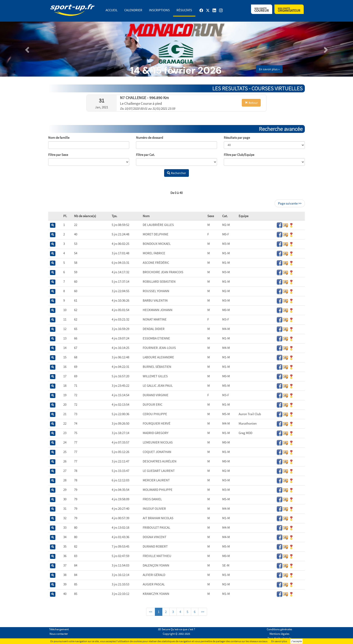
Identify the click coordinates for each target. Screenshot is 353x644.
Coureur (262, 10)
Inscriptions (159, 10)
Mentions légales (279, 634)
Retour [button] (251, 103)
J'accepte (296, 641)
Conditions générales (279, 629)
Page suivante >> (290, 203)
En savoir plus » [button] (269, 69)
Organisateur (289, 10)
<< (151, 612)
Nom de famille (59, 138)
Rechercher (176, 173)
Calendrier (133, 10)
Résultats (184, 10)
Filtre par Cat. (145, 155)
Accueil (112, 10)
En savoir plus (279, 641)
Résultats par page (237, 138)
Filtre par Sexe (58, 155)
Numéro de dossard (149, 138)
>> (203, 612)
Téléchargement (59, 629)
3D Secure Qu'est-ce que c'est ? (176, 629)
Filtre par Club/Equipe (239, 155)
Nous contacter (59, 634)
